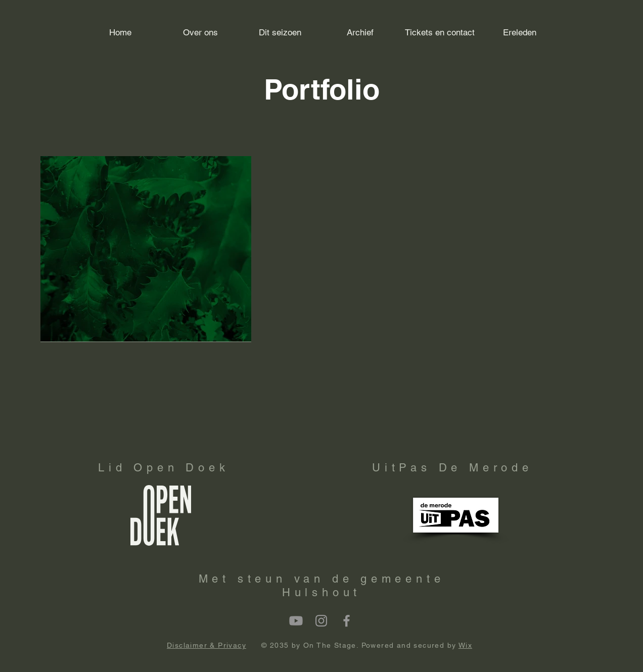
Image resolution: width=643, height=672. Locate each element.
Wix (465, 645)
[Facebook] (347, 621)
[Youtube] (296, 621)
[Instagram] (321, 621)
